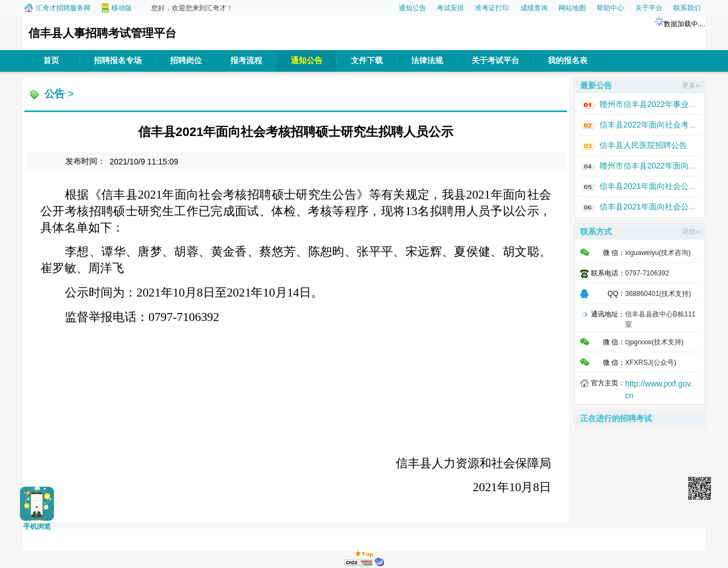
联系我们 (687, 8)
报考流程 (246, 61)
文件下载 (367, 61)
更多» (691, 85)
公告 (55, 94)
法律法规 (427, 61)
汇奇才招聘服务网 (63, 8)
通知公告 (412, 8)
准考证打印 (492, 8)
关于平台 (649, 8)
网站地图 (572, 8)
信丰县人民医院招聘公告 (643, 145)
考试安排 (450, 8)
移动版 (122, 8)
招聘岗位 (186, 61)
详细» (691, 232)
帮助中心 (610, 8)
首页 (51, 61)
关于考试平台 (495, 61)
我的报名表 (568, 61)
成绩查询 (534, 8)
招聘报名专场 (118, 61)
